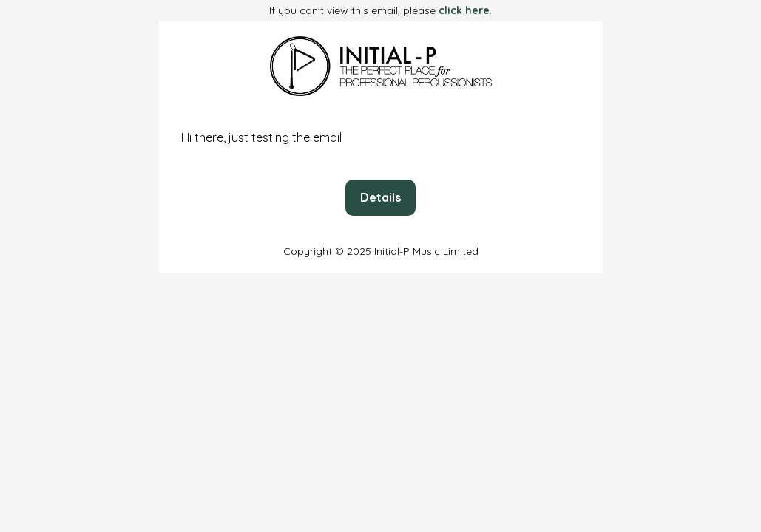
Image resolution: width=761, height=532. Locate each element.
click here (464, 10)
